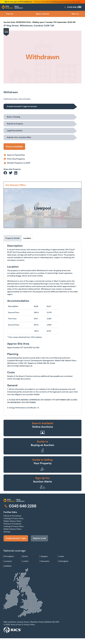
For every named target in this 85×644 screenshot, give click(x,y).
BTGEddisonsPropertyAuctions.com (66, 2)
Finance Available (14, 147)
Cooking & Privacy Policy (14, 518)
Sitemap (7, 532)
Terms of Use (16, 625)
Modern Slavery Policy (13, 521)
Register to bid (39, 538)
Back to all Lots (42, 14)
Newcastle (45, 561)
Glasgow (44, 556)
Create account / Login (16, 538)
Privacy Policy (29, 625)
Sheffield (8, 566)
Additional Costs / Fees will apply (17, 99)
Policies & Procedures (12, 516)
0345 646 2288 (73, 7)
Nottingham (64, 561)
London (25, 561)
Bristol (25, 556)
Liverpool (8, 561)
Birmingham (9, 556)
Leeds (61, 556)
